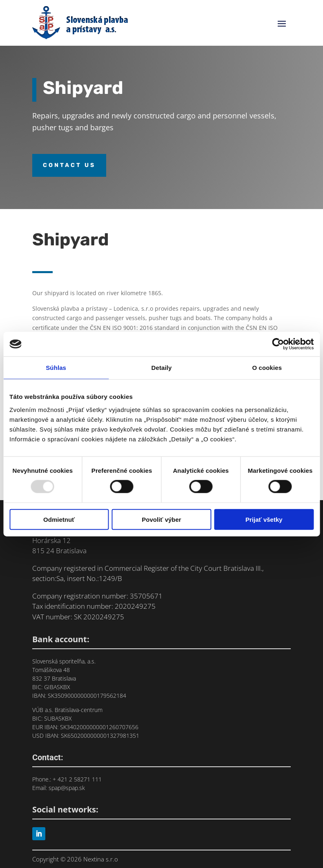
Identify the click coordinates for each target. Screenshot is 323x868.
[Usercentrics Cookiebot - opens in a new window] (278, 344)
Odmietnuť (59, 519)
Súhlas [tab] (56, 368)
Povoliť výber (161, 519)
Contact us (69, 165)
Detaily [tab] (162, 368)
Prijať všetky (264, 519)
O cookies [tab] (267, 368)
